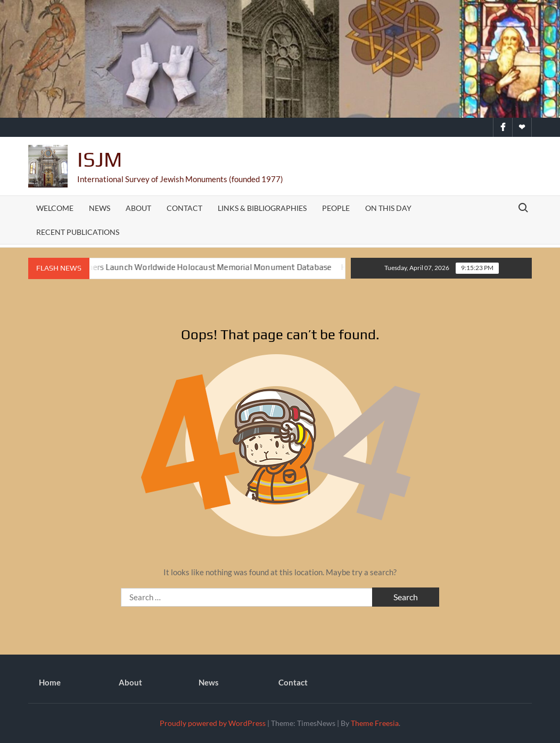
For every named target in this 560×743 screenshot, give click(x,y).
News (100, 208)
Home (50, 682)
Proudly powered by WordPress (213, 723)
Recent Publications (78, 232)
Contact (184, 208)
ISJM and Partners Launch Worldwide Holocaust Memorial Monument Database (191, 267)
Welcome (55, 208)
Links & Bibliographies (262, 208)
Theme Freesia (375, 723)
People (336, 208)
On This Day (388, 208)
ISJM (100, 159)
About (138, 208)
